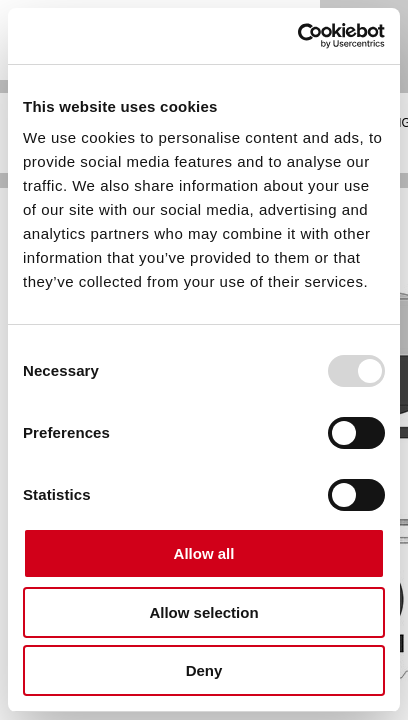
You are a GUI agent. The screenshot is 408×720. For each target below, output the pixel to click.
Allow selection (203, 612)
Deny (204, 670)
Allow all (204, 553)
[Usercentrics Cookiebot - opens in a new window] (297, 36)
